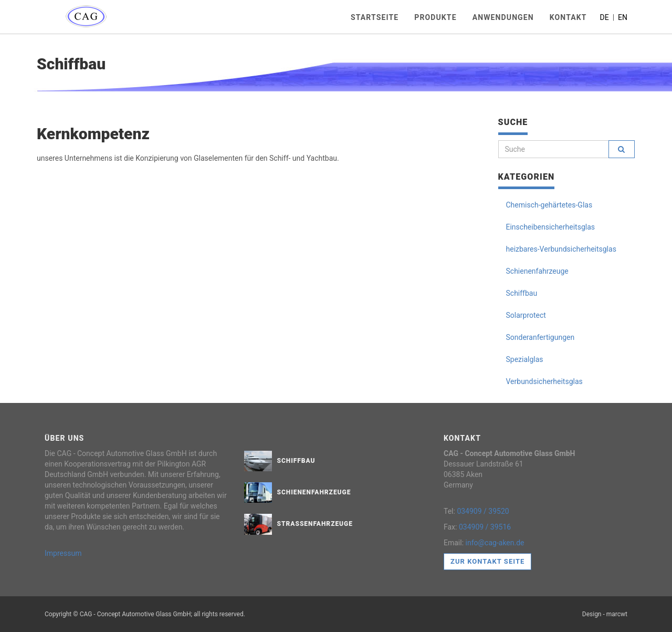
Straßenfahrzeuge (315, 524)
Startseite (375, 17)
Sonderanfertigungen (540, 337)
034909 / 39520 (483, 511)
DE (606, 17)
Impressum (63, 553)
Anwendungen (503, 17)
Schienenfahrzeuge (537, 271)
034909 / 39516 (485, 527)
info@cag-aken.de (495, 543)
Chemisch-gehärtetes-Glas (549, 205)
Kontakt (568, 17)
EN (623, 17)
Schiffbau (522, 293)
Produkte (435, 17)
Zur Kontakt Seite (487, 561)
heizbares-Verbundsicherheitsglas (561, 249)
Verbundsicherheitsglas (544, 381)
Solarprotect (526, 315)
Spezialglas (525, 359)
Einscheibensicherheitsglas (551, 227)
